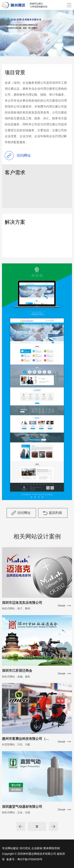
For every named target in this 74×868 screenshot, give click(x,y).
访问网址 (24, 513)
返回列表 (55, 513)
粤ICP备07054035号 (30, 859)
